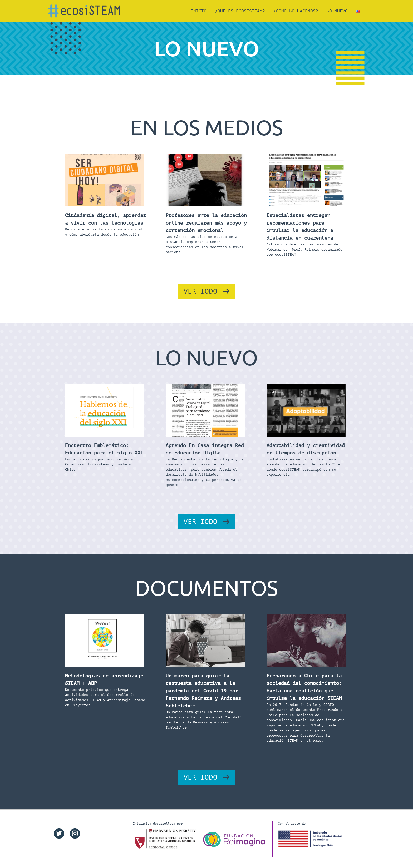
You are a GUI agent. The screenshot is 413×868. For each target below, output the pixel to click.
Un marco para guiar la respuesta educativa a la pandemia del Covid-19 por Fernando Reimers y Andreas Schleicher (203, 691)
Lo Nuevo (337, 11)
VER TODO (200, 291)
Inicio (199, 11)
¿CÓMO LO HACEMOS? (296, 11)
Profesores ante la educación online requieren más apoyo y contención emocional (206, 223)
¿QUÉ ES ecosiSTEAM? (240, 11)
